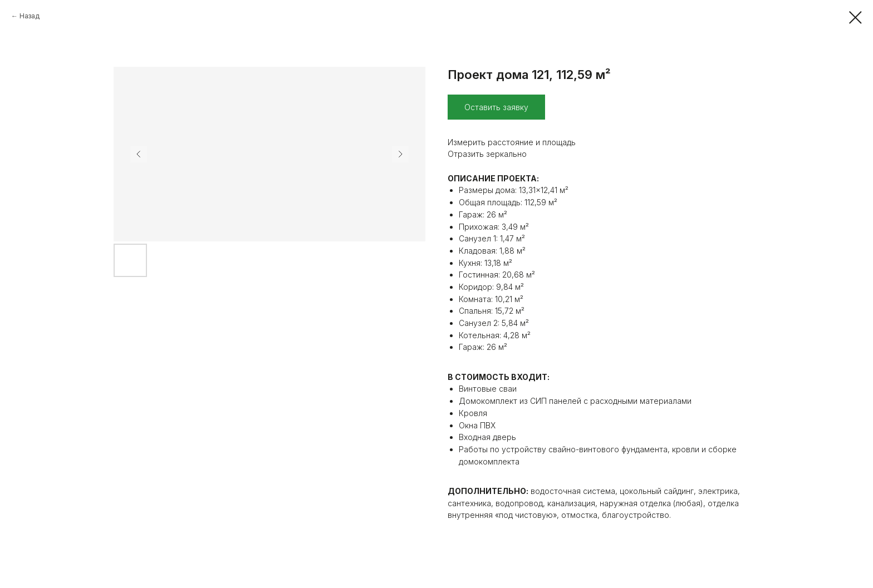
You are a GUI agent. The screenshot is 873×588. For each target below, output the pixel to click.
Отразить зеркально (487, 154)
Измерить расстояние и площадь (512, 142)
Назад (30, 16)
